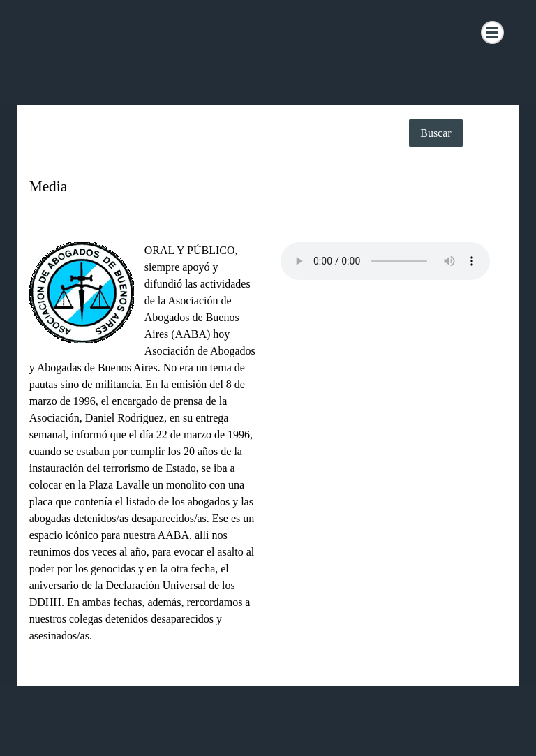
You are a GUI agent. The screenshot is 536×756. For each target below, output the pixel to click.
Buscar (435, 133)
